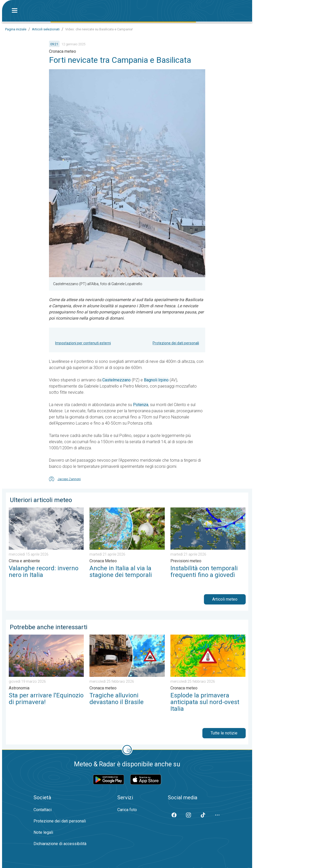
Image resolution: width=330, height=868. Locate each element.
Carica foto (127, 810)
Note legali (43, 832)
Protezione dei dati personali (176, 343)
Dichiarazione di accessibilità (60, 844)
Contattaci (43, 810)
